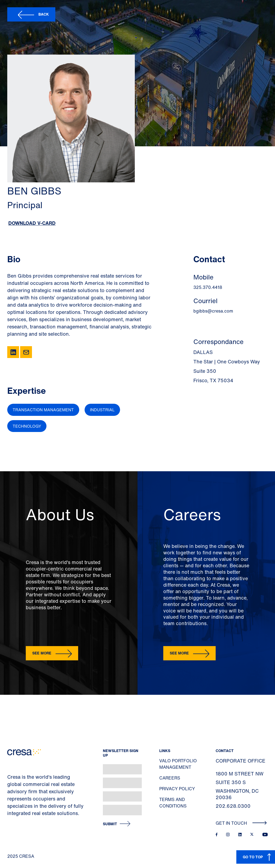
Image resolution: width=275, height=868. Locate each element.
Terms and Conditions (173, 803)
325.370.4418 (208, 287)
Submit (110, 824)
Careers (170, 778)
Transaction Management (43, 410)
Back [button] (44, 14)
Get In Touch (241, 823)
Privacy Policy (177, 789)
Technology (27, 426)
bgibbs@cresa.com (213, 311)
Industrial (102, 410)
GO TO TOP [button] (253, 857)
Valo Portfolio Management (178, 764)
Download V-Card (32, 223)
